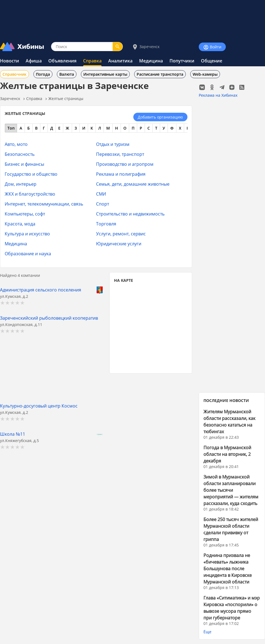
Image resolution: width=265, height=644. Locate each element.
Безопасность (20, 154)
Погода (43, 74)
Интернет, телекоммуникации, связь (44, 204)
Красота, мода (20, 224)
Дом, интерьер (21, 184)
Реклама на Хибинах (218, 95)
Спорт (103, 204)
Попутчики (182, 61)
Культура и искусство (27, 234)
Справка (92, 61)
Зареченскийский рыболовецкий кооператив (49, 318)
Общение (212, 61)
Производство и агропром (125, 164)
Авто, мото (16, 144)
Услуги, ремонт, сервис (121, 234)
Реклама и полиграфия (121, 174)
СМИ (101, 194)
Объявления (62, 61)
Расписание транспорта (160, 74)
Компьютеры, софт (25, 214)
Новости (10, 61)
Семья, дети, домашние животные (133, 184)
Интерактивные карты (105, 74)
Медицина (151, 61)
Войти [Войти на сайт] (212, 47)
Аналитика (120, 61)
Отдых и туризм (113, 144)
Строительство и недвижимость (130, 214)
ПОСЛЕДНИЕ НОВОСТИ (226, 400)
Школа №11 (13, 434)
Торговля (106, 224)
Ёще (207, 632)
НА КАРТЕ (124, 280)
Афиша (34, 61)
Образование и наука (28, 253)
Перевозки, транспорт (120, 154)
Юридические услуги (119, 244)
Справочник (14, 74)
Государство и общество (31, 174)
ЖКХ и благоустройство (30, 194)
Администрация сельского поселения (41, 290)
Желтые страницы (66, 98)
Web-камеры (205, 74)
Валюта (67, 74)
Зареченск (146, 47)
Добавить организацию (160, 117)
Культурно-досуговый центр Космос (39, 406)
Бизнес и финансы (24, 164)
